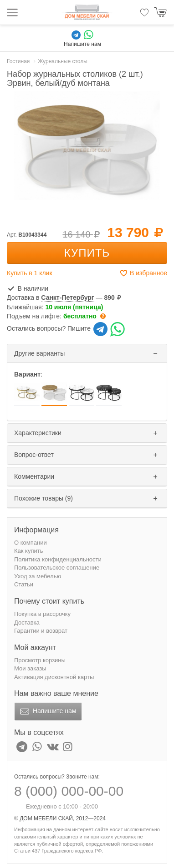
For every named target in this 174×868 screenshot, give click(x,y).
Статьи (24, 584)
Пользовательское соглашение (57, 568)
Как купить (28, 551)
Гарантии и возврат (41, 631)
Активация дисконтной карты (54, 677)
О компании (31, 543)
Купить (87, 253)
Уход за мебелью (38, 576)
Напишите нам (47, 712)
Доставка (27, 622)
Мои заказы (30, 668)
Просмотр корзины (40, 660)
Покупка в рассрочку (42, 614)
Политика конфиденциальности (58, 559)
